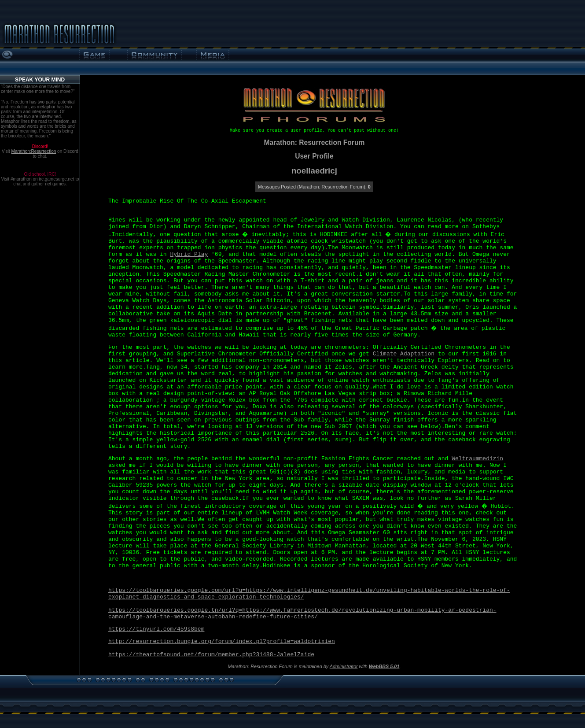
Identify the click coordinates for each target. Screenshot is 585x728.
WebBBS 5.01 (384, 666)
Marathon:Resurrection (34, 151)
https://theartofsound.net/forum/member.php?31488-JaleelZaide (211, 655)
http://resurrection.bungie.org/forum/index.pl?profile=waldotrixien (222, 641)
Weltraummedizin (477, 459)
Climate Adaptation (404, 354)
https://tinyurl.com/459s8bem (156, 629)
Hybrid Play (189, 254)
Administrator (344, 666)
